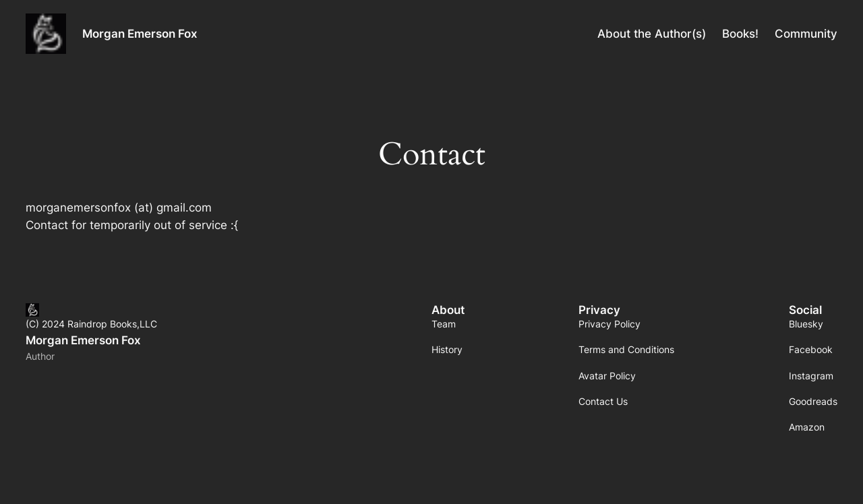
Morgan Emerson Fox (140, 33)
